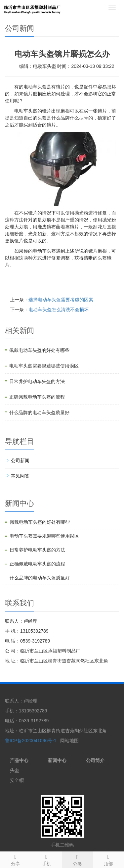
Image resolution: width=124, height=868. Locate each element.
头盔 (15, 770)
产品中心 (19, 760)
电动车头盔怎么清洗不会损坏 (59, 310)
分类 (78, 859)
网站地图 (69, 741)
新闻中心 (57, 760)
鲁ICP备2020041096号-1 (31, 741)
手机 (47, 859)
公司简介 (95, 760)
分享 (16, 859)
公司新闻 (20, 460)
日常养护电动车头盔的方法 (37, 381)
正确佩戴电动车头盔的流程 (37, 397)
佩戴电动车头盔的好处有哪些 (39, 350)
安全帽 (17, 780)
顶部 (108, 859)
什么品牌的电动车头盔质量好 (39, 412)
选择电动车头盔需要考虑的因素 (61, 300)
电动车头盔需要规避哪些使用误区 (44, 366)
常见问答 (20, 476)
